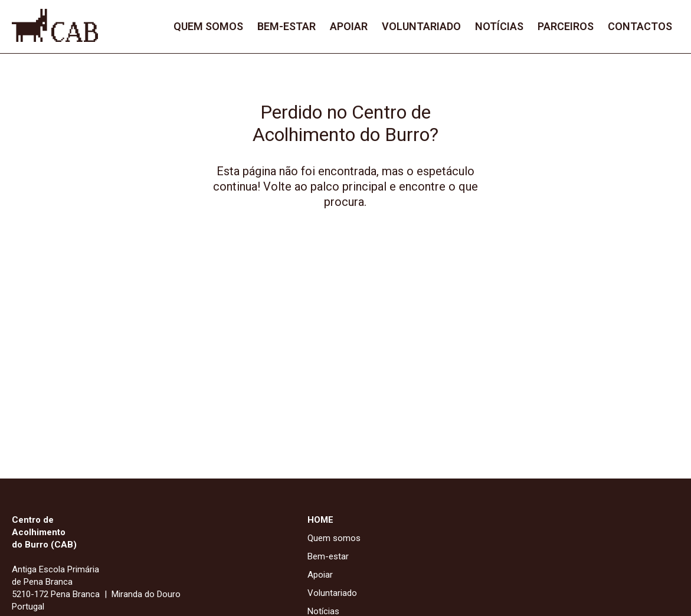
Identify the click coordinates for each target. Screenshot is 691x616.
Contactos (640, 26)
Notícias (499, 26)
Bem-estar (286, 26)
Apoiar (349, 26)
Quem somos (208, 26)
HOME (320, 520)
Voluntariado (421, 26)
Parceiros (566, 26)
